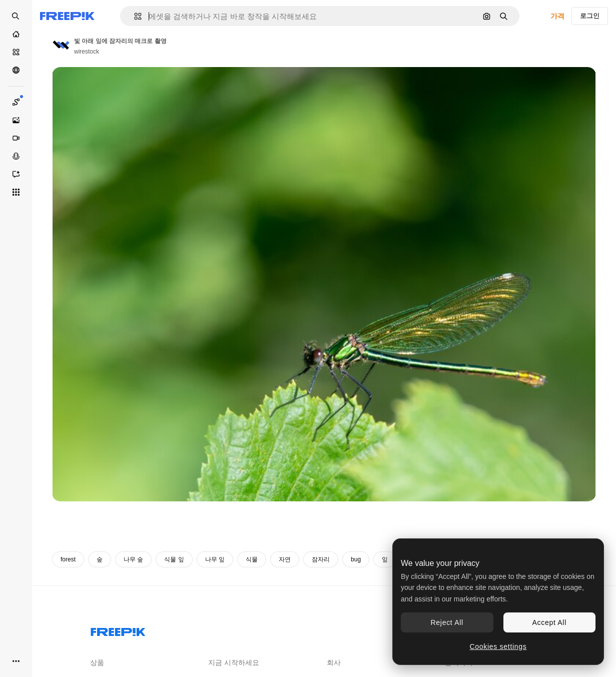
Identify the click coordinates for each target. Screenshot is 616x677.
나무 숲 (133, 559)
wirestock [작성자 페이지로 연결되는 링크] (87, 52)
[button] (134, 16)
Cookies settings (498, 646)
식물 (252, 559)
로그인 (590, 16)
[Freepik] (67, 16)
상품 (97, 662)
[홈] (16, 34)
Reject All (447, 622)
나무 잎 (215, 559)
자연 (285, 559)
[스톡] (16, 52)
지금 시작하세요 (234, 662)
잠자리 (321, 559)
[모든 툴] (16, 192)
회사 (334, 662)
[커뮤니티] (16, 70)
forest (68, 559)
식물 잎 (174, 559)
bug (356, 559)
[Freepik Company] (118, 630)
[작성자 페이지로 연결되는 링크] (61, 45)
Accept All (549, 622)
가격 (557, 16)
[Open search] (16, 16)
